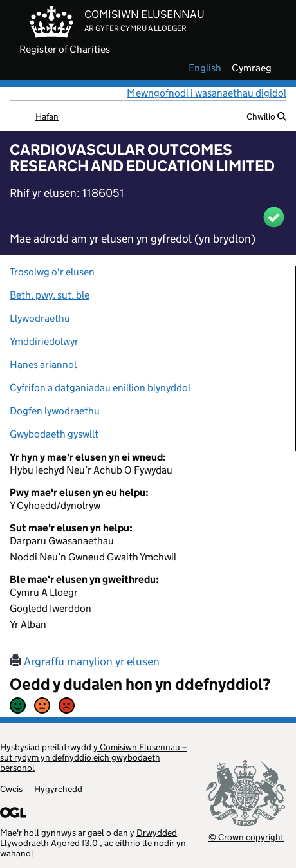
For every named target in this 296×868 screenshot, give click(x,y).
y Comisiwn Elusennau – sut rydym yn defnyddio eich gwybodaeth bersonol (93, 757)
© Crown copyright (246, 837)
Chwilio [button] (266, 116)
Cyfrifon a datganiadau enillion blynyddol (100, 388)
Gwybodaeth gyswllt (54, 434)
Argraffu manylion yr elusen (85, 661)
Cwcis (11, 789)
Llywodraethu (40, 318)
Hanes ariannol (43, 365)
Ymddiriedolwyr (44, 341)
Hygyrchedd (58, 789)
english (205, 68)
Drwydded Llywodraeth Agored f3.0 (88, 838)
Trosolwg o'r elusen (52, 272)
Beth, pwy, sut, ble (50, 295)
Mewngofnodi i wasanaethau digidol (207, 93)
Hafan (47, 116)
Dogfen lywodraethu (55, 411)
